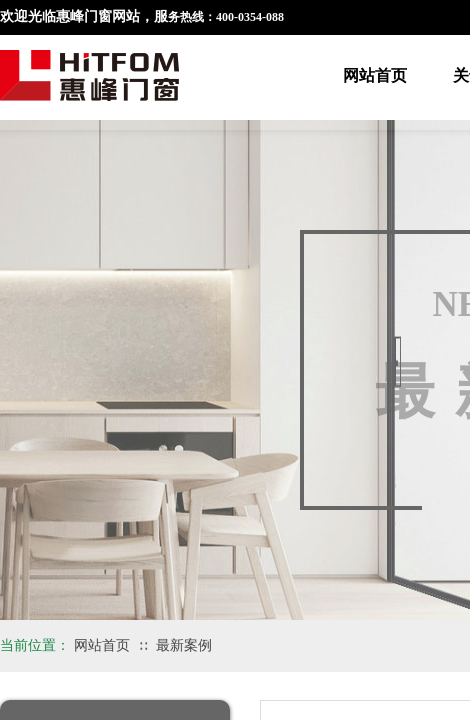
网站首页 (375, 75)
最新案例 (184, 645)
